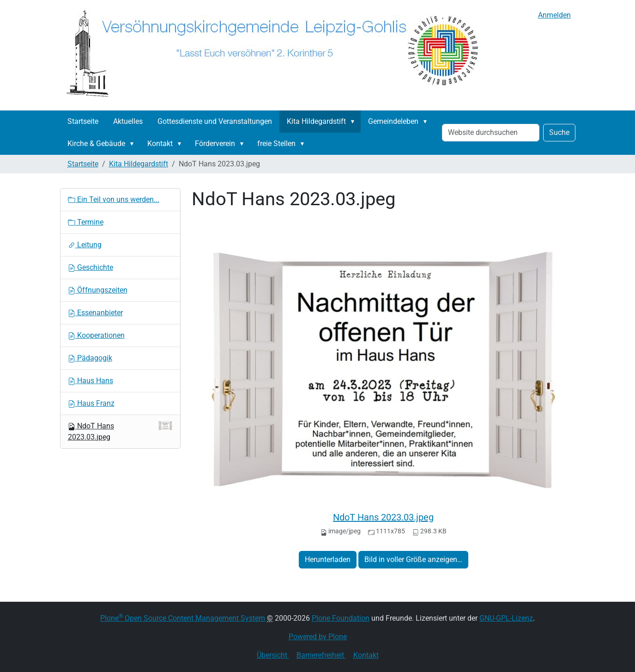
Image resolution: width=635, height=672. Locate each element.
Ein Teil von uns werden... (114, 199)
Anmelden (554, 15)
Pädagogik (90, 358)
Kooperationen (96, 335)
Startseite (83, 121)
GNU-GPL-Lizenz (506, 618)
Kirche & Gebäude (96, 144)
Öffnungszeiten (98, 290)
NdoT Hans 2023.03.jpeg (383, 517)
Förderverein (215, 144)
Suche (559, 132)
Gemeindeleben (393, 121)
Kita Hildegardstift (316, 121)
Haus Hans (91, 381)
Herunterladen (328, 559)
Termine (86, 222)
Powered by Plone (318, 637)
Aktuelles (128, 121)
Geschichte (91, 267)
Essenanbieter (95, 313)
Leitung (85, 245)
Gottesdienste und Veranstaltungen (215, 121)
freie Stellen (276, 144)
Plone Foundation (341, 618)
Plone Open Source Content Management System (183, 618)
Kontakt (160, 144)
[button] (355, 122)
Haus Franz (91, 403)
